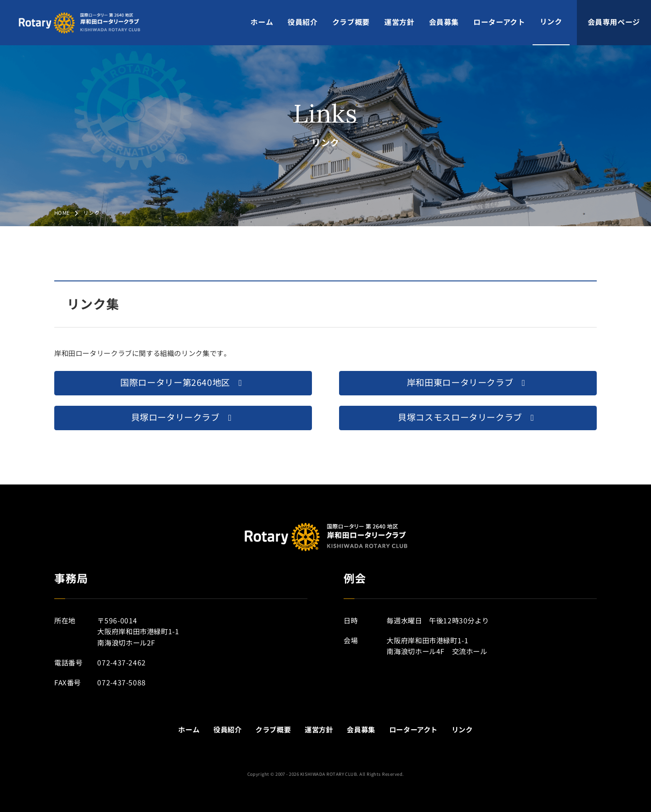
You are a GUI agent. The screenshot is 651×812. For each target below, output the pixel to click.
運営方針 (399, 22)
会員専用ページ (614, 22)
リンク (551, 22)
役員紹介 (303, 22)
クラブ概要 (351, 22)
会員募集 (444, 22)
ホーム (262, 22)
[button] (183, 383)
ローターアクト (499, 22)
